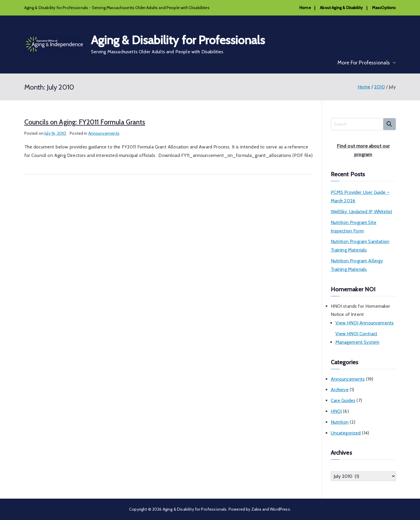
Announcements (104, 133)
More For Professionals (367, 63)
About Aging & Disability (341, 8)
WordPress (280, 509)
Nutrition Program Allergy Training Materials (357, 265)
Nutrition (340, 422)
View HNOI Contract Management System (358, 338)
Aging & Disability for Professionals (178, 40)
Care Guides (343, 400)
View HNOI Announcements (365, 323)
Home (305, 8)
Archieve (340, 390)
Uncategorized (346, 433)
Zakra (256, 509)
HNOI (336, 411)
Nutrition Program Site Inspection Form (354, 227)
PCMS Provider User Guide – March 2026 (360, 196)
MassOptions (384, 8)
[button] (393, 63)
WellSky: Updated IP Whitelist (362, 212)
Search (389, 124)
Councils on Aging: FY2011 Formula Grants (85, 122)
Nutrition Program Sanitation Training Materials (360, 246)
